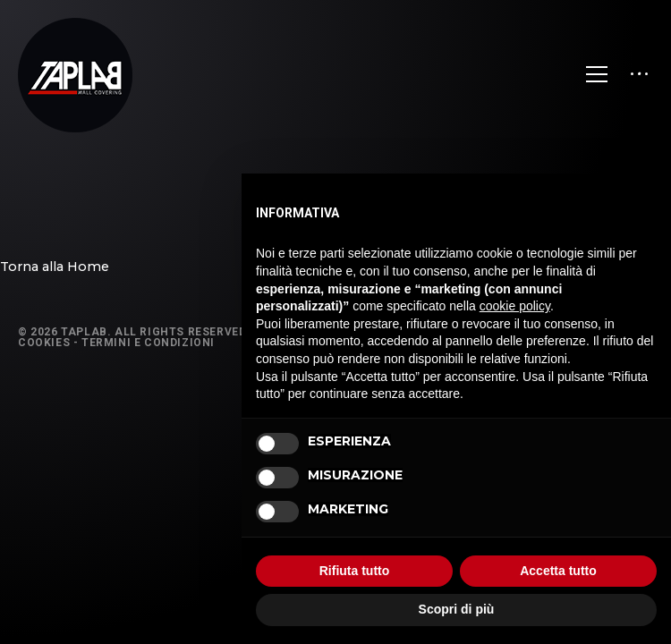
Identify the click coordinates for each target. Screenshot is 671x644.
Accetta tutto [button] (558, 571)
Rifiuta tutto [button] (355, 571)
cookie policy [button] (515, 306)
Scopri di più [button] (457, 609)
